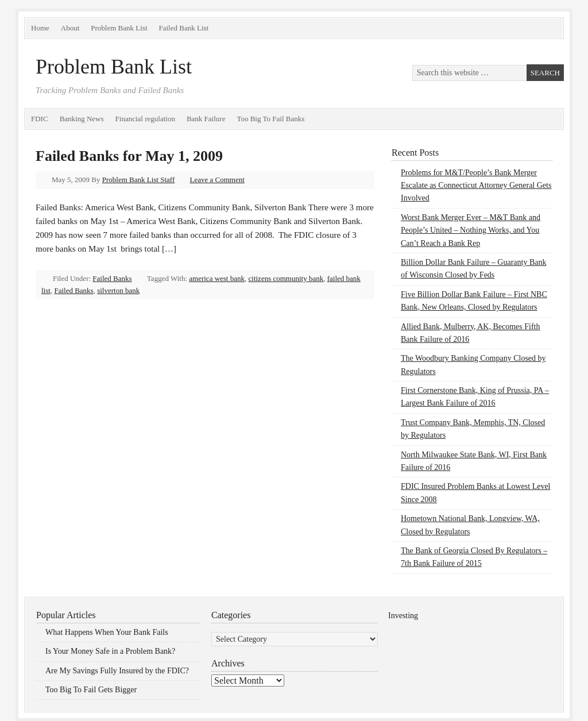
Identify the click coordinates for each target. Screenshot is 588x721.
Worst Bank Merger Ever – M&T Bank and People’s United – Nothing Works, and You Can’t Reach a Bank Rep (471, 230)
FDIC (40, 119)
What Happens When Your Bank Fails (107, 632)
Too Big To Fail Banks (270, 119)
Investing (403, 616)
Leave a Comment (217, 180)
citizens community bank (286, 278)
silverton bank (118, 290)
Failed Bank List (184, 28)
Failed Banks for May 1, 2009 (129, 156)
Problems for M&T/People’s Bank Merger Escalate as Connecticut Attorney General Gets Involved (476, 186)
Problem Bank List (119, 28)
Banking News (82, 119)
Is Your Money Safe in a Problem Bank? (110, 651)
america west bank (217, 278)
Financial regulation (145, 119)
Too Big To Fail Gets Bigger (91, 690)
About (70, 28)
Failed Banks (112, 278)
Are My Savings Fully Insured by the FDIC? (117, 671)
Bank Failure (206, 119)
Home (40, 28)
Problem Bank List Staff (139, 180)
